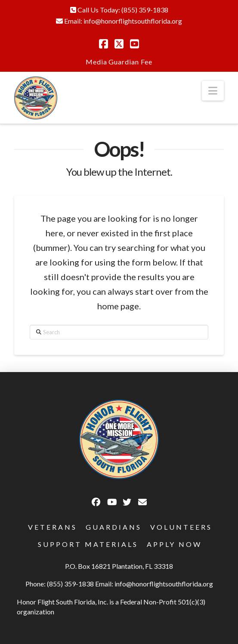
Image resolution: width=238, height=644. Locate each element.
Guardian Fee (130, 62)
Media (96, 62)
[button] (213, 91)
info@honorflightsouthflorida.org (133, 21)
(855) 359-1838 (145, 10)
